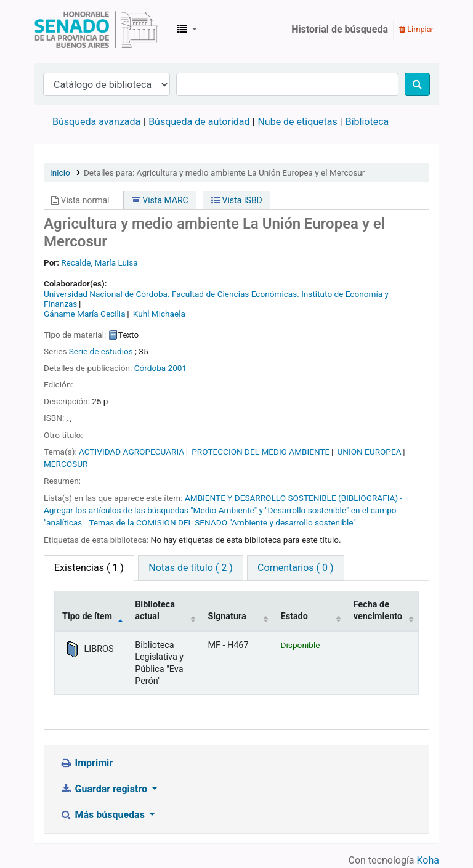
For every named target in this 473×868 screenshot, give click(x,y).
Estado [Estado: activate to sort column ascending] (294, 616)
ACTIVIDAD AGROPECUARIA (131, 452)
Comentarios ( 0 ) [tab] (295, 568)
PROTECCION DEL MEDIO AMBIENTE (261, 452)
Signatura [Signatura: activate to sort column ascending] (227, 616)
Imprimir (86, 763)
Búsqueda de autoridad (199, 122)
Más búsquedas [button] (103, 815)
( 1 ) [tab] (89, 568)
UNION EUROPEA (369, 452)
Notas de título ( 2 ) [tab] (190, 568)
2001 (178, 368)
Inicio (60, 172)
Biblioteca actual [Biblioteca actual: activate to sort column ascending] (155, 610)
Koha (428, 860)
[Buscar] (417, 84)
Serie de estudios (101, 351)
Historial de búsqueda (340, 29)
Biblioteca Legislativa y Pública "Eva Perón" (96, 30)
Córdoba (150, 368)
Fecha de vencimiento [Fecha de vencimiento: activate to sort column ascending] (378, 610)
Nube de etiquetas (297, 122)
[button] (187, 30)
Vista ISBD (237, 200)
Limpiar (416, 29)
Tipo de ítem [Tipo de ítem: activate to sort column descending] (87, 616)
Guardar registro (105, 789)
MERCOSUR (66, 464)
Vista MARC (160, 200)
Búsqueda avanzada (96, 122)
